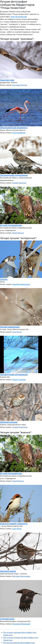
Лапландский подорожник (14, 175)
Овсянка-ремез (8, 571)
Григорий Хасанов (20, 85)
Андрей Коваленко (20, 427)
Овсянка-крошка (9, 422)
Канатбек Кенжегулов (21, 284)
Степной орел (7, 619)
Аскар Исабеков (19, 133)
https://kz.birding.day (19, 17)
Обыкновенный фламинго (14, 128)
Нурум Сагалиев (19, 380)
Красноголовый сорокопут (14, 523)
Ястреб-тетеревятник (11, 225)
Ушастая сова (7, 80)
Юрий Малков (18, 233)
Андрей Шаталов (19, 183)
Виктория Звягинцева (21, 576)
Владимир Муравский (21, 624)
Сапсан (4, 279)
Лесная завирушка (10, 327)
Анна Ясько (17, 332)
